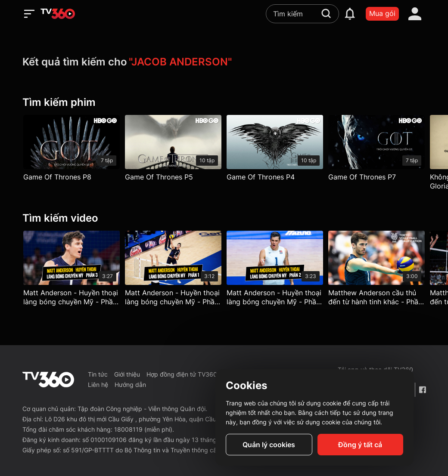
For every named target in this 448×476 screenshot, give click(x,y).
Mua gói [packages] (382, 13)
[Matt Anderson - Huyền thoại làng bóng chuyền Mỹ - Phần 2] (275, 270)
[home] (58, 14)
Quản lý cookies (269, 445)
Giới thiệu (127, 374)
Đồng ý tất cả (360, 445)
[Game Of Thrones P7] (376, 150)
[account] (415, 14)
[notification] (350, 14)
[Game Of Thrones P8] (72, 150)
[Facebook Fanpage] (422, 390)
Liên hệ (98, 385)
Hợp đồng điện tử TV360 (182, 374)
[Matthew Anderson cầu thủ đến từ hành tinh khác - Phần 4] (376, 270)
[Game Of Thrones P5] (173, 150)
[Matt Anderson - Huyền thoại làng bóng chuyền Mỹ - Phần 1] (173, 270)
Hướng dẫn (130, 385)
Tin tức (98, 374)
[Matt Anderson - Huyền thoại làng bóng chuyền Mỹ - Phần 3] (72, 270)
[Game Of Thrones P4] (275, 150)
